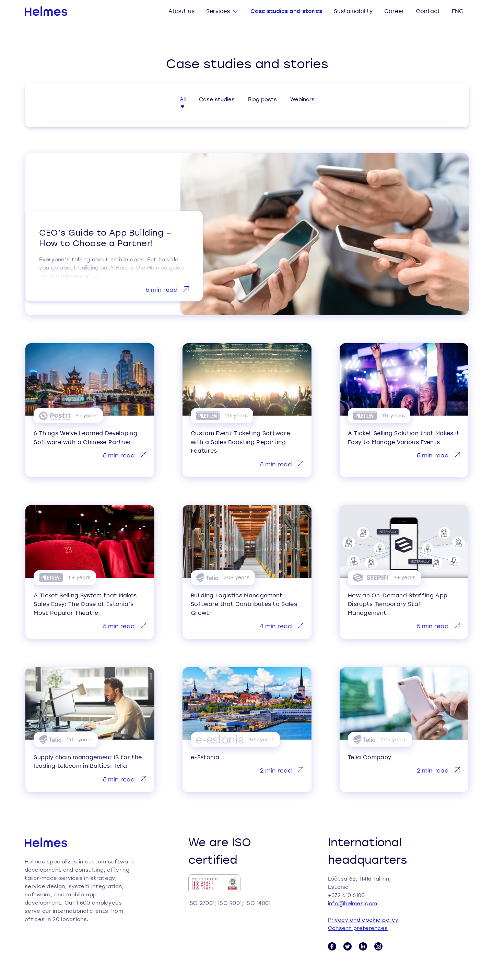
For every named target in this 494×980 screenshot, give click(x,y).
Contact (428, 11)
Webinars (302, 99)
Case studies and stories (286, 11)
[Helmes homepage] (46, 11)
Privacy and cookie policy (363, 920)
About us (181, 11)
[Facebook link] (332, 946)
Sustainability (353, 11)
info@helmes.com (353, 903)
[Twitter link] (348, 946)
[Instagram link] (378, 946)
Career (394, 11)
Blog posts (262, 99)
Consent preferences (358, 928)
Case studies (217, 99)
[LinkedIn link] (363, 946)
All (183, 99)
